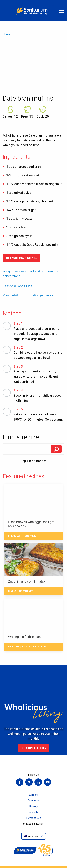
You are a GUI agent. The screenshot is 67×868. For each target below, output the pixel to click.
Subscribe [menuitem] (33, 812)
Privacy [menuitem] (34, 806)
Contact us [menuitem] (34, 801)
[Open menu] (62, 11)
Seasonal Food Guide (18, 286)
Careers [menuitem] (34, 795)
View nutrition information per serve (28, 295)
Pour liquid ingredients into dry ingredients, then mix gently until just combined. (39, 374)
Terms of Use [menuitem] (33, 818)
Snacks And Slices (34, 647)
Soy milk (30, 536)
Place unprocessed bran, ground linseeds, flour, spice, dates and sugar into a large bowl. (39, 331)
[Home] (34, 11)
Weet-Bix (14, 647)
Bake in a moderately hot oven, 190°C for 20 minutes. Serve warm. (39, 414)
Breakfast (15, 536)
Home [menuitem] (6, 34)
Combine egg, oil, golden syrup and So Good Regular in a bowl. (39, 352)
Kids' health (27, 591)
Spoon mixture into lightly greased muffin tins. (39, 395)
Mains (12, 591)
